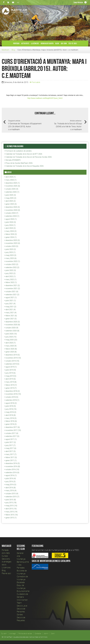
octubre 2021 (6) (11, 292)
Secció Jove (22, 606)
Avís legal (13, 633)
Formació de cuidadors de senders (18, 151)
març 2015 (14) (11, 512)
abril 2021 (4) (10, 310)
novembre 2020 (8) (12, 325)
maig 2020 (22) (11, 340)
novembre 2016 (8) (12, 466)
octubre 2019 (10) (12, 361)
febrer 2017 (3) (11, 457)
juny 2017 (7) (10, 445)
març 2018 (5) (11, 418)
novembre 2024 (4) (12, 210)
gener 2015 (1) (11, 518)
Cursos (5, 556)
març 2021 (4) (11, 313)
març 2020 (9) (11, 346)
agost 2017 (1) (11, 439)
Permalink (35, 82)
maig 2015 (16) (11, 506)
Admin (46, 633)
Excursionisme (23, 591)
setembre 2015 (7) (12, 497)
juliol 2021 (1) (10, 301)
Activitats (25, 43)
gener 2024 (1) (11, 237)
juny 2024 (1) (10, 225)
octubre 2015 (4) (11, 494)
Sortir (53, 633)
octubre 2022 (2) (11, 264)
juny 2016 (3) (10, 482)
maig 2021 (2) (10, 307)
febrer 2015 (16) (11, 515)
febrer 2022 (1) (11, 282)
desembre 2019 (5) (12, 355)
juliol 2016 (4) (10, 478)
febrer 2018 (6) (11, 421)
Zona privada (78, 3)
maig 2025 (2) (10, 198)
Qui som (64, 43)
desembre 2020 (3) (12, 322)
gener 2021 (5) (11, 319)
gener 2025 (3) (11, 204)
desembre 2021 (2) (12, 285)
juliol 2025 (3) (10, 195)
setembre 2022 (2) (12, 267)
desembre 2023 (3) (12, 240)
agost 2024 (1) (11, 219)
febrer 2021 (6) (11, 316)
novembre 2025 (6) (12, 186)
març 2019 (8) (11, 382)
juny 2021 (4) (10, 304)
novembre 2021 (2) (12, 288)
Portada (16, 43)
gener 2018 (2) (11, 424)
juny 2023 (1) (10, 252)
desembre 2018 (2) (12, 391)
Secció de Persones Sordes (21, 612)
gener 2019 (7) (11, 388)
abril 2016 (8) (10, 488)
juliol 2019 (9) (10, 370)
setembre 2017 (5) (12, 436)
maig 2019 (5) (10, 376)
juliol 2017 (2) (10, 442)
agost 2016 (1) (11, 475)
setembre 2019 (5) (12, 364)
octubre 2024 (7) (11, 213)
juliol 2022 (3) (10, 270)
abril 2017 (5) (10, 451)
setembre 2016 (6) (12, 473)
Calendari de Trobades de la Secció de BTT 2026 (23, 154)
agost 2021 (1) (11, 297)
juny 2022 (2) (10, 273)
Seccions (6, 559)
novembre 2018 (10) (13, 394)
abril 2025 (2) (10, 201)
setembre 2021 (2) (12, 295)
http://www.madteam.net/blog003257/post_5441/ (45, 98)
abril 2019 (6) (10, 379)
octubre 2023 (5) (11, 246)
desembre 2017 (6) (12, 427)
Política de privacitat (25, 633)
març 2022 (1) (11, 279)
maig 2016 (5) (10, 485)
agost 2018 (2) (11, 403)
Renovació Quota (47, 43)
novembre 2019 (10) (13, 358)
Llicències (35, 43)
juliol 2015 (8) (10, 500)
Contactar (38, 633)
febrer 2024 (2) (11, 234)
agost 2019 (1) (11, 367)
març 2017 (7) (11, 454)
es (18, 2)
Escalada (21, 582)
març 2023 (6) (11, 258)
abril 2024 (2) (10, 228)
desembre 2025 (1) (12, 183)
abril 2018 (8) (10, 415)
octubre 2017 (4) (11, 433)
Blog (57, 43)
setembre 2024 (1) (12, 216)
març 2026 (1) (11, 180)
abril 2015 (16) (11, 509)
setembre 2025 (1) (12, 192)
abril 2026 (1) (10, 177)
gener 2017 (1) (11, 460)
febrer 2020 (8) (11, 349)
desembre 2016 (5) (12, 463)
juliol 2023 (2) (10, 249)
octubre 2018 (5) (11, 397)
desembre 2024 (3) (12, 207)
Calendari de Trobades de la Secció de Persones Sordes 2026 (28, 157)
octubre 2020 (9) (11, 328)
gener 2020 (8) (11, 352)
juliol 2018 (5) (10, 406)
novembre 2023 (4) (12, 243)
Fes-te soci (73, 43)
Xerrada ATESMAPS (13, 160)
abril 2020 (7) (10, 343)
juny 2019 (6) (10, 373)
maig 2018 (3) (10, 412)
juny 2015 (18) (11, 503)
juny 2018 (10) (11, 409)
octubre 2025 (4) (11, 189)
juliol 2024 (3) (10, 222)
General (20, 553)
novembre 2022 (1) (12, 261)
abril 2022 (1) (10, 276)
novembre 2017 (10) (13, 430)
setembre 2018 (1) (12, 400)
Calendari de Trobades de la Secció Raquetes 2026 (24, 166)
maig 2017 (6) (10, 448)
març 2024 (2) (11, 231)
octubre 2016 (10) (12, 469)
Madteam (6, 50)
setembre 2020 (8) (12, 331)
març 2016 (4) (11, 491)
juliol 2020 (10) (11, 334)
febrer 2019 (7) (11, 385)
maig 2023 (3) (10, 255)
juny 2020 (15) (11, 337)
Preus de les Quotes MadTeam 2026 (19, 163)
